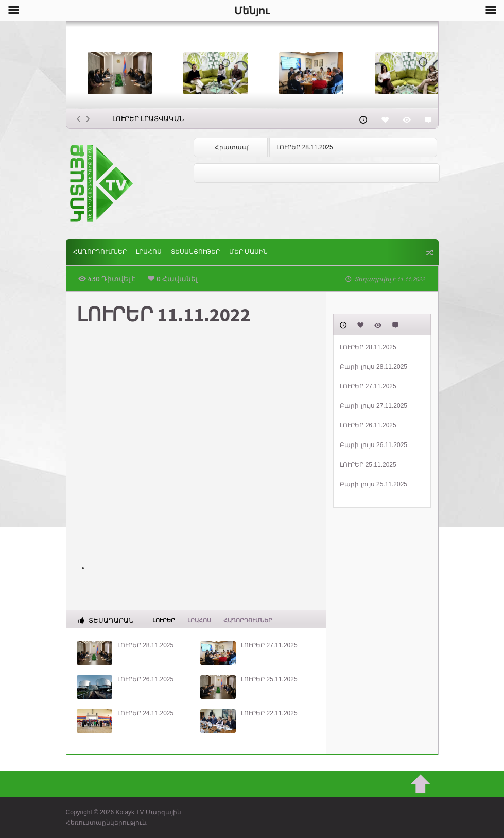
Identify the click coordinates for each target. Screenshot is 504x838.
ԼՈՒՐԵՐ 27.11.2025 (269, 645)
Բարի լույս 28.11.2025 (373, 367)
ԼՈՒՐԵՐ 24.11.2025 (145, 713)
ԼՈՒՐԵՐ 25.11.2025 (269, 679)
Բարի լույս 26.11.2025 (373, 445)
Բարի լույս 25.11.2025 (373, 484)
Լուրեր (164, 620)
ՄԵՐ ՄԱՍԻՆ (248, 252)
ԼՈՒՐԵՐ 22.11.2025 (269, 713)
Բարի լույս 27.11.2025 (373, 406)
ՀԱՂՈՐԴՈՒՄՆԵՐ (100, 252)
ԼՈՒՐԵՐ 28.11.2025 (305, 147)
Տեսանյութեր (195, 252)
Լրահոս (149, 252)
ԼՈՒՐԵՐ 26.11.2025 (145, 679)
